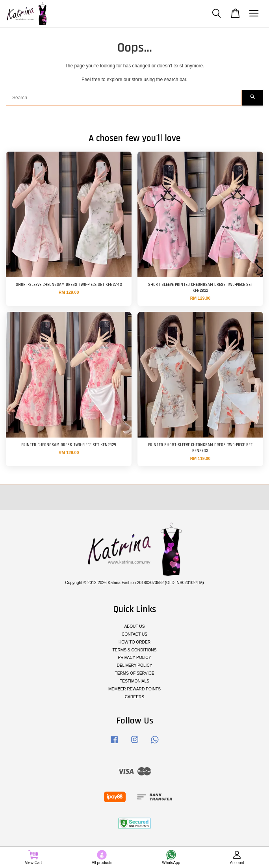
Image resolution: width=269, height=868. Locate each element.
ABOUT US (135, 626)
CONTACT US (134, 634)
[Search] (124, 98)
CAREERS (134, 697)
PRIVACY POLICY (135, 657)
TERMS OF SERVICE (134, 673)
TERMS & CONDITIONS (134, 650)
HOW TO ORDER (134, 642)
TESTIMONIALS (134, 681)
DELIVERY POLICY (134, 665)
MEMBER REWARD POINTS (134, 689)
